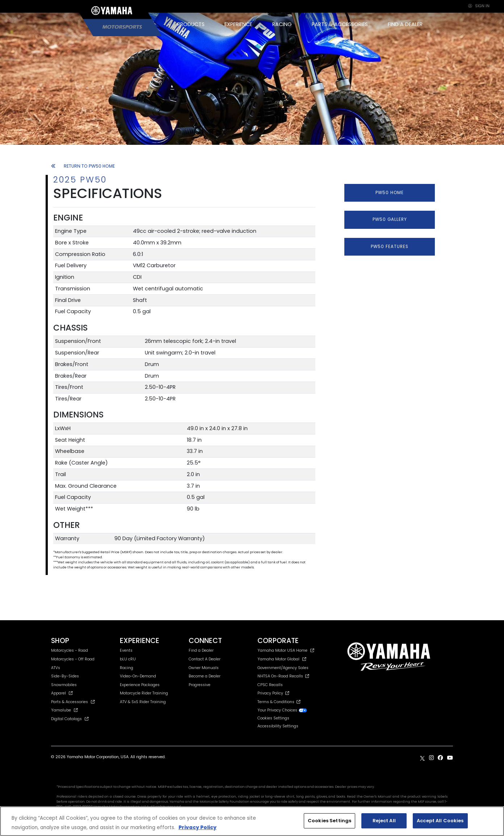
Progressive (199, 685)
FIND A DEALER (405, 24)
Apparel (62, 693)
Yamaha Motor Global (282, 659)
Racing (127, 668)
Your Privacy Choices (282, 710)
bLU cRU (128, 659)
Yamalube (64, 710)
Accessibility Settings (278, 726)
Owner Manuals (204, 668)
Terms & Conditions (279, 702)
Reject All (384, 821)
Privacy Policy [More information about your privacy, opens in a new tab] (198, 827)
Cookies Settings (273, 719)
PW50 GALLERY (390, 219)
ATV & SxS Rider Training (143, 702)
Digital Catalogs (70, 719)
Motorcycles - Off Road (73, 659)
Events (126, 650)
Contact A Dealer (205, 659)
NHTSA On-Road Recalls (283, 676)
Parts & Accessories (73, 702)
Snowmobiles (64, 685)
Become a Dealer (205, 676)
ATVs (56, 668)
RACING (282, 24)
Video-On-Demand (138, 676)
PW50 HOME (390, 193)
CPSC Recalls (270, 685)
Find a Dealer (201, 650)
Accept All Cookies (440, 821)
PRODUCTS (191, 24)
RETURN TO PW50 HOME (83, 166)
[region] (252, 821)
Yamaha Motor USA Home (286, 650)
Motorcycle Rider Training (144, 693)
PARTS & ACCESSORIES (340, 24)
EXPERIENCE (238, 24)
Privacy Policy (273, 693)
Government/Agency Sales (283, 668)
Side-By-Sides (65, 676)
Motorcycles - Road (70, 650)
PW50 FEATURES (390, 247)
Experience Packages (140, 685)
